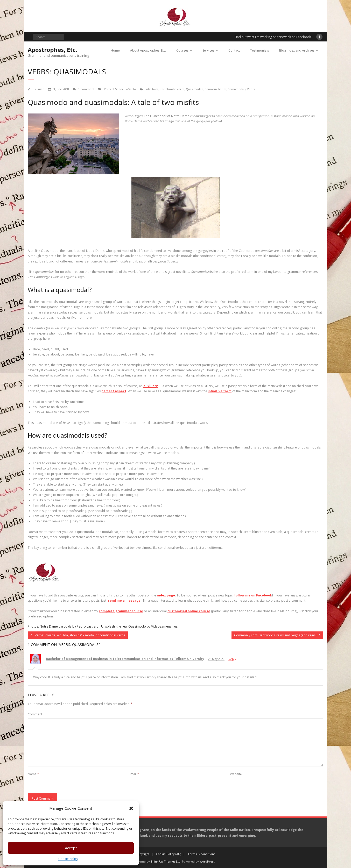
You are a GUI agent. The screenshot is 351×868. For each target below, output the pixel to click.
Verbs (251, 89)
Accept (71, 848)
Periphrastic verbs (172, 89)
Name (33, 774)
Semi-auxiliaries (216, 89)
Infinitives (152, 89)
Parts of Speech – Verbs (120, 89)
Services (208, 50)
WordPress (207, 861)
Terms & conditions (201, 854)
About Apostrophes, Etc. (148, 50)
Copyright (143, 854)
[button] (131, 808)
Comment (35, 714)
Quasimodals (195, 89)
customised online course (189, 611)
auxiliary (151, 386)
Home (115, 50)
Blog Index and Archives (297, 50)
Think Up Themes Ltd (166, 861)
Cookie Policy (68, 859)
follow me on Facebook (253, 595)
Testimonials (259, 50)
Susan (40, 89)
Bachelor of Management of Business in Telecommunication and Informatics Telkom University (125, 659)
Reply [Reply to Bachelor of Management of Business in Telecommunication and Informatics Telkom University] (232, 659)
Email (134, 774)
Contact (234, 50)
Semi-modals (237, 89)
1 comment (86, 89)
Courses (182, 50)
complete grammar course (121, 611)
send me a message (124, 600)
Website (236, 774)
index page (166, 595)
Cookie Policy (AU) (169, 854)
